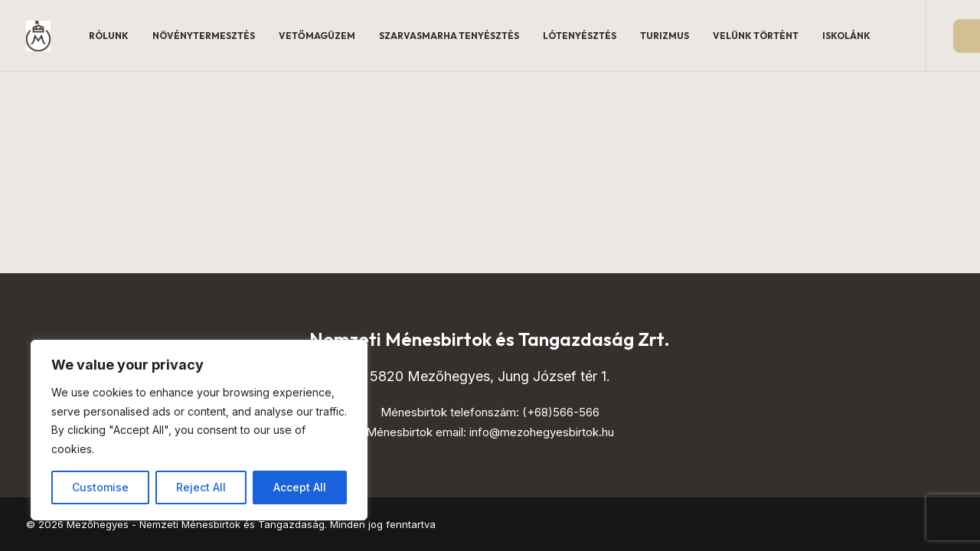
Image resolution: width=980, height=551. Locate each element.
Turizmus (665, 36)
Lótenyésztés (580, 36)
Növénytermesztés (204, 36)
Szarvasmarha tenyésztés (449, 36)
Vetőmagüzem (317, 36)
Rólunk (109, 36)
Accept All (300, 487)
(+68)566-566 (561, 412)
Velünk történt (756, 36)
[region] (199, 430)
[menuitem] (109, 36)
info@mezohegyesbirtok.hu (542, 432)
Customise (100, 487)
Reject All (201, 487)
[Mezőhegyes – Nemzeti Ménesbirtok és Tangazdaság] (38, 36)
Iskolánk (846, 36)
